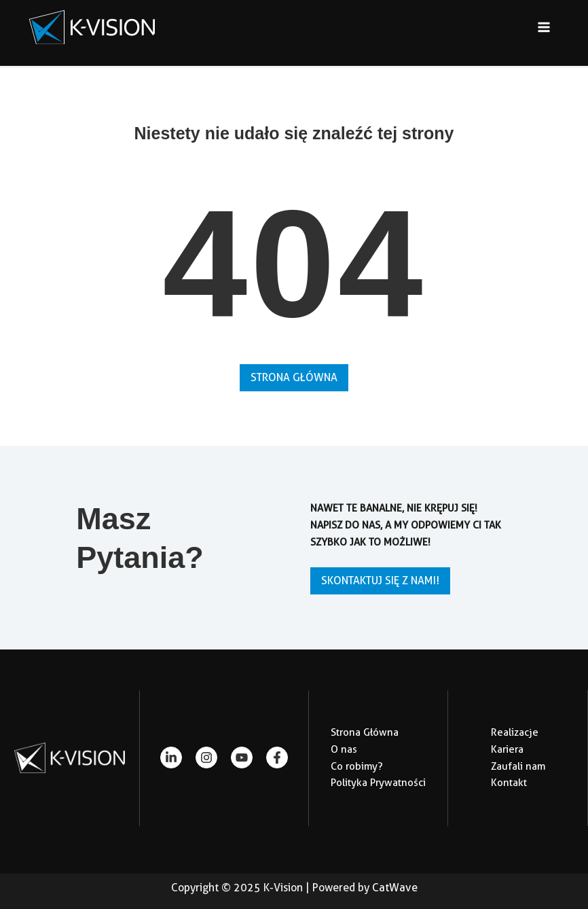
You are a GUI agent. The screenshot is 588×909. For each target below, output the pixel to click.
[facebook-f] (277, 757)
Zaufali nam (518, 766)
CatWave (395, 888)
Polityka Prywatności (378, 783)
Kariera (507, 749)
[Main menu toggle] (544, 28)
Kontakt (509, 783)
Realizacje (515, 732)
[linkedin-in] (171, 757)
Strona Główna (365, 732)
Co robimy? (357, 766)
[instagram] (206, 757)
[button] (294, 378)
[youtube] (242, 757)
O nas (344, 749)
